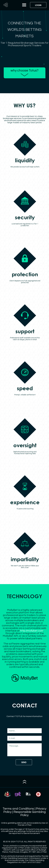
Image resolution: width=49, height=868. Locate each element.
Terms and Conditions (18, 809)
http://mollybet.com (32, 631)
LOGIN (38, 5)
